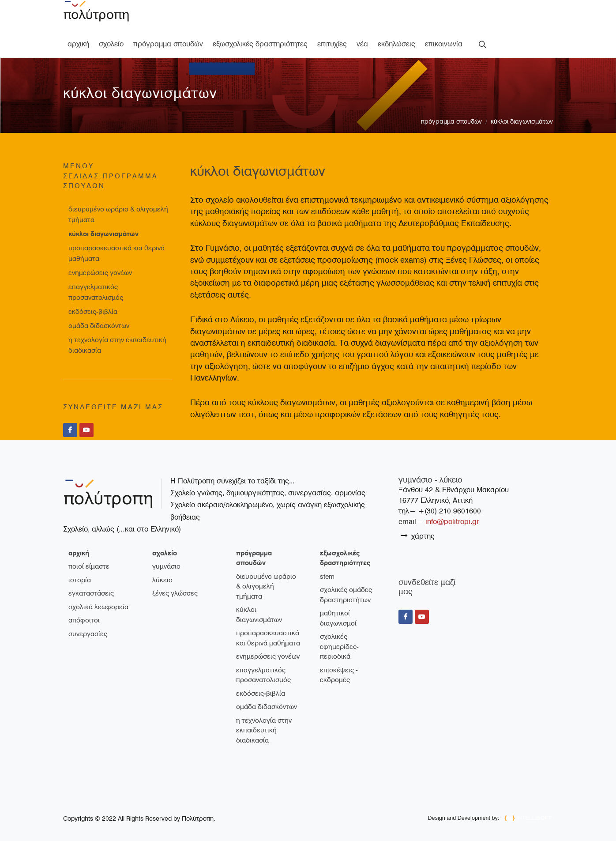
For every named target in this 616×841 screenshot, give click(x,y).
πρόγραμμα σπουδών (451, 121)
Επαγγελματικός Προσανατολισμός (96, 292)
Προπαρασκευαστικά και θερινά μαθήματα (116, 253)
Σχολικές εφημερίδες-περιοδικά (339, 647)
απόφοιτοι (84, 620)
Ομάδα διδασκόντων (99, 326)
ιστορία (80, 580)
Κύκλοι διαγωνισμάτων (522, 121)
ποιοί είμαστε (89, 566)
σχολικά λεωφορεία (98, 607)
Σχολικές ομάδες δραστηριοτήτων (346, 595)
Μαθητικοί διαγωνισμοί (338, 618)
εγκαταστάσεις (91, 593)
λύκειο (162, 580)
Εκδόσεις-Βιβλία (93, 312)
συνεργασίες (88, 634)
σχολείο (165, 553)
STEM (327, 577)
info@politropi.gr (452, 522)
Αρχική (79, 553)
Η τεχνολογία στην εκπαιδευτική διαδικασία (117, 345)
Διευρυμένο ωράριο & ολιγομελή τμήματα (118, 215)
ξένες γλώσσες (175, 593)
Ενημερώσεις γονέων (100, 273)
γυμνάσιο (166, 566)
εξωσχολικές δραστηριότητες (345, 558)
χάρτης (418, 536)
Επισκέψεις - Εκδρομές (339, 675)
